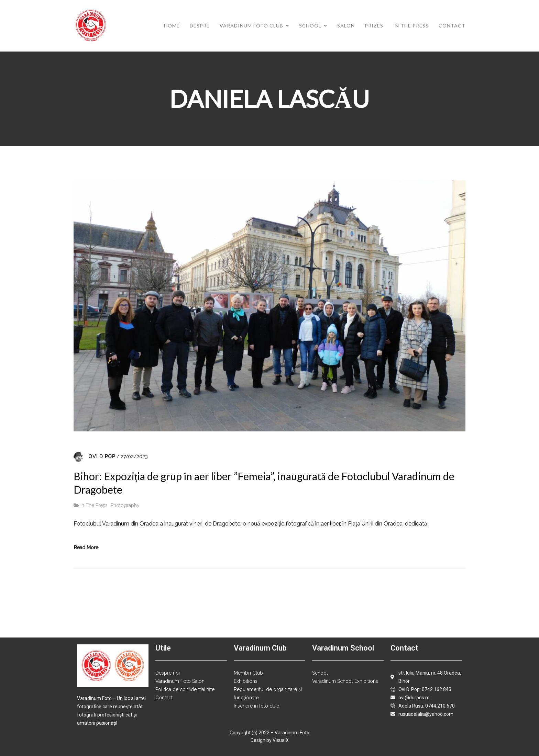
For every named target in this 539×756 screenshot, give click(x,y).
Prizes (374, 26)
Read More (86, 548)
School (310, 26)
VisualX (281, 740)
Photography (125, 505)
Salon (346, 26)
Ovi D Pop (102, 456)
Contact (452, 26)
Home (172, 26)
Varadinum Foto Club (251, 26)
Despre (200, 26)
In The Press (411, 26)
